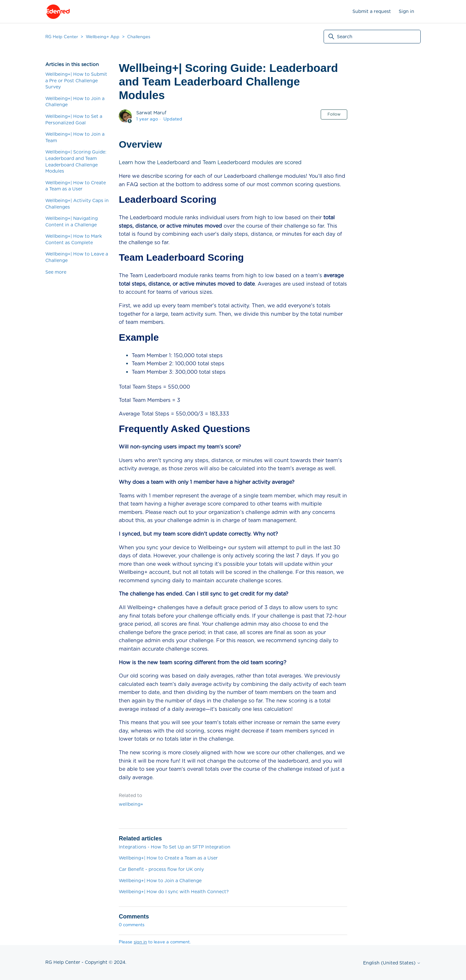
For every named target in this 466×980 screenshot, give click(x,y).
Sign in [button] (406, 11)
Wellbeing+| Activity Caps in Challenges (77, 204)
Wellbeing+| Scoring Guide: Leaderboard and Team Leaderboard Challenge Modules (76, 161)
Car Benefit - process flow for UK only (161, 869)
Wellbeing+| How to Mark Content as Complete (74, 239)
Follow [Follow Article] (334, 114)
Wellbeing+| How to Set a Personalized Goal (74, 120)
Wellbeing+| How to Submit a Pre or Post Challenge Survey (76, 80)
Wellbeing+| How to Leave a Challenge (77, 257)
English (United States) (392, 963)
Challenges (139, 37)
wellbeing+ (131, 804)
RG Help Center (62, 37)
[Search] (372, 37)
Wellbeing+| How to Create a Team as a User (76, 186)
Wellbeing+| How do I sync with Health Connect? (174, 892)
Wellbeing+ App (103, 37)
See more (56, 272)
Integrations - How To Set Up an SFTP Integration (175, 847)
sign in (140, 942)
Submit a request (372, 11)
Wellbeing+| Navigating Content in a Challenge (72, 222)
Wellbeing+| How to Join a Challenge (75, 102)
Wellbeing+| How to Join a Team (75, 137)
